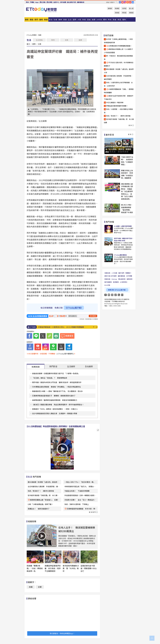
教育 (53, 40)
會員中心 (56, 2)
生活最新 (71, 366)
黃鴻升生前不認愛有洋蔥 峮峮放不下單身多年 (119, 97)
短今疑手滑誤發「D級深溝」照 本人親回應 (119, 121)
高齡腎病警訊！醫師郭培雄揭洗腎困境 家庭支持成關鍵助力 (55, 400)
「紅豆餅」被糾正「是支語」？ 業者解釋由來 (50, 378)
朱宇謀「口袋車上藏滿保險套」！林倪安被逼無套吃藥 (118, 41)
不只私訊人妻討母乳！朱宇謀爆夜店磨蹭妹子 (119, 64)
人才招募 (114, 273)
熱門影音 (53, 366)
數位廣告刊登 (72, 2)
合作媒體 (129, 276)
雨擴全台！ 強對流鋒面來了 (39, 509)
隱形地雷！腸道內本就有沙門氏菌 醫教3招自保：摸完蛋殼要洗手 (57, 382)
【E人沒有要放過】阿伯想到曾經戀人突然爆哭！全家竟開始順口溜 (55, 426)
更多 (131, 125)
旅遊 (65, 20)
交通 (39, 44)
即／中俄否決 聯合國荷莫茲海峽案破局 (118, 57)
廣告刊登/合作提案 (110, 276)
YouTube (123, 2)
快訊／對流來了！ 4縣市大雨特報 (41, 491)
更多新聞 (92, 316)
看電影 (110, 8)
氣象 (67, 40)
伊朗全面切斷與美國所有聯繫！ (117, 106)
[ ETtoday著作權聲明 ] (65, 354)
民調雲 (117, 8)
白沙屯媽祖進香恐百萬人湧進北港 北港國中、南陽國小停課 (55, 413)
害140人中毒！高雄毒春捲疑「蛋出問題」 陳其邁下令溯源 (127, 209)
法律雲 (124, 8)
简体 (27, 2)
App (37, 2)
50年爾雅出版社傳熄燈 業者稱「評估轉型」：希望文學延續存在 (56, 387)
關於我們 (121, 273)
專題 (46, 20)
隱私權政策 (122, 279)
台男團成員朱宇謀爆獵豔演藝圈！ (119, 46)
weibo (130, 2)
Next (94, 327)
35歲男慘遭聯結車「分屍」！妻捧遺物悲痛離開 (119, 91)
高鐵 (31, 587)
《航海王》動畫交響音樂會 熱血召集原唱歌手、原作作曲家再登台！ (58, 405)
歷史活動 (43, 2)
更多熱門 (93, 512)
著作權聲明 (108, 282)
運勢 (34, 44)
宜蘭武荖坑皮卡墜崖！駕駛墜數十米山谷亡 (89, 568)
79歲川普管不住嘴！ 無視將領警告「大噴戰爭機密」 (127, 161)
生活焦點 (39, 40)
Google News (133, 2)
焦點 (32, 20)
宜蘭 (40, 587)
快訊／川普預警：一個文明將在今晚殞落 (118, 111)
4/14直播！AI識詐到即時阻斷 (123, 226)
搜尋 (117, 2)
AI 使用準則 (124, 282)
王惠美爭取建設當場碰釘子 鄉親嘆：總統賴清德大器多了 (54, 396)
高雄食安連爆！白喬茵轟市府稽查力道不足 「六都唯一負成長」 (56, 373)
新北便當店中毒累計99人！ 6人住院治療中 (55, 327)
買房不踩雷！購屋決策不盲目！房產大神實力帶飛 (124, 239)
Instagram (112, 295)
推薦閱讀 (36, 367)
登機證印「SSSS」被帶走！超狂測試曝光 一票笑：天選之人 (55, 409)
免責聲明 (116, 282)
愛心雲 (131, 8)
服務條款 (130, 279)
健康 (80, 40)
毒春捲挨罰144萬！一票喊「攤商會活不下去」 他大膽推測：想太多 (57, 391)
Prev (96, 327)
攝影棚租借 (81, 2)
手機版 (32, 2)
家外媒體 (63, 2)
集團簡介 (128, 273)
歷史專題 (49, 2)
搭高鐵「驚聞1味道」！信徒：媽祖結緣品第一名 (35, 568)
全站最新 (89, 366)
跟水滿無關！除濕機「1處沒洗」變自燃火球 (119, 71)
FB (120, 2)
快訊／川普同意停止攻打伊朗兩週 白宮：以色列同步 (118, 84)
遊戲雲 (131, 13)
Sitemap (114, 279)
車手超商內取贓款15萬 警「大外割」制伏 (71, 568)
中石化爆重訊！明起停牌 (115, 102)
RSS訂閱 (107, 285)
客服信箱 (107, 279)
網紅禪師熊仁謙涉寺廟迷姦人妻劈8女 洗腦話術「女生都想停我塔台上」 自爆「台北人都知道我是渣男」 (127, 191)
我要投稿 (107, 273)
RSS (128, 2)
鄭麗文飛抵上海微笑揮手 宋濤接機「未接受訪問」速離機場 (127, 174)
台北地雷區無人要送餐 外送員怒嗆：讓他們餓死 (118, 77)
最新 (27, 20)
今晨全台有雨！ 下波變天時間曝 (77, 491)
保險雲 (124, 13)
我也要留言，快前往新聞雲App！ (62, 633)
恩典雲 (117, 13)
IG (125, 2)
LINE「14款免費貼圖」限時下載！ (40, 504)
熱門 (36, 20)
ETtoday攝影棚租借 (120, 255)
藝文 (28, 44)
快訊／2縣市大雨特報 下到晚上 (77, 504)
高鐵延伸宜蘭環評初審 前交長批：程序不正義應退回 (53, 568)
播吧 (41, 20)
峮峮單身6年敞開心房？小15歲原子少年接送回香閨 (118, 51)
